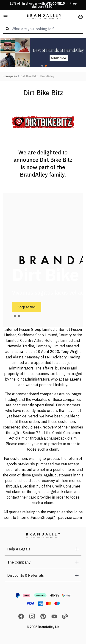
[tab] (15, 316)
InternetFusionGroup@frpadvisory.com (49, 517)
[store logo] (44, 17)
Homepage (10, 76)
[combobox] (43, 29)
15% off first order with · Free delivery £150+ (43, 5)
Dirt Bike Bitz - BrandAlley (37, 76)
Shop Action (27, 307)
